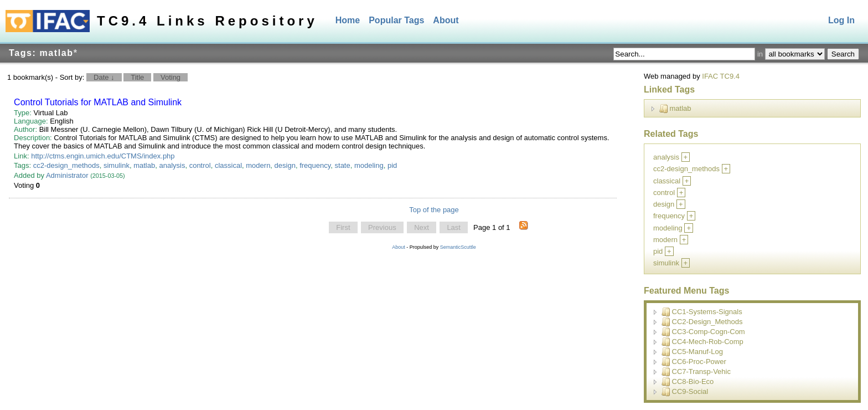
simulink (117, 165)
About (446, 20)
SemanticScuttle (458, 247)
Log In (841, 20)
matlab (144, 165)
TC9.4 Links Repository (207, 21)
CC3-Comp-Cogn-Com (703, 332)
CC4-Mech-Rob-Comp (702, 342)
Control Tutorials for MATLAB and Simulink (98, 102)
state (343, 165)
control (200, 165)
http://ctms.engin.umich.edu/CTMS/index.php (103, 156)
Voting (170, 77)
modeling (369, 165)
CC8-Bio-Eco (688, 382)
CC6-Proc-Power (694, 362)
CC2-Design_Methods (702, 322)
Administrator (67, 175)
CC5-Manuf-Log (693, 352)
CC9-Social (685, 392)
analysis (172, 165)
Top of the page (434, 210)
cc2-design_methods (66, 165)
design (285, 165)
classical (228, 165)
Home (348, 20)
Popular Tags (396, 20)
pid (392, 165)
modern (258, 165)
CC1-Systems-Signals (702, 312)
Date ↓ (104, 77)
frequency (315, 165)
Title (137, 77)
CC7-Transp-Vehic (696, 372)
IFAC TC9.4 (721, 76)
